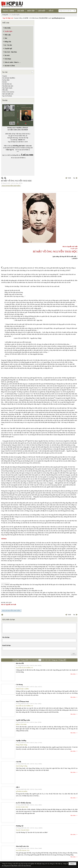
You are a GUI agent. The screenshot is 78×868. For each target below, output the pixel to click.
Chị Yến (19, 762)
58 (43, 660)
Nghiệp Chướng (21, 741)
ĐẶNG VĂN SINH (21, 724)
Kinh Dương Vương (22, 766)
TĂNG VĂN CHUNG (8, 92)
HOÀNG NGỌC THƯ (22, 807)
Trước (69, 178)
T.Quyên (4, 76)
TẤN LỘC (5, 90)
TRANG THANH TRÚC (23, 830)
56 (37, 660)
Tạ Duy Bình (6, 80)
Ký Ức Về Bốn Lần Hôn (23, 803)
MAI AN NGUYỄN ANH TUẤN (11, 186)
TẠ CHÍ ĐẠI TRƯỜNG (9, 78)
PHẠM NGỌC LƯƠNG (22, 689)
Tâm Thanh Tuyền (7, 88)
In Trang (2, 615)
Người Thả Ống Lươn (23, 720)
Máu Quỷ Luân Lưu (22, 846)
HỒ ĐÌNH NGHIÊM (22, 791)
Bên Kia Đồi (20, 663)
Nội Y (18, 787)
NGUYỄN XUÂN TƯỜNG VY (25, 668)
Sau (74, 178)
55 (34, 660)
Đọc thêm (73, 674)
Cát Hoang (19, 684)
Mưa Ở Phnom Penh (22, 702)
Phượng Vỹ (20, 826)
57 (40, 660)
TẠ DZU (5, 82)
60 (49, 660)
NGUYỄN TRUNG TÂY (23, 850)
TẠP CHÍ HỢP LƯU (8, 94)
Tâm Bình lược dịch (8, 86)
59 (46, 660)
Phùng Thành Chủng (22, 745)
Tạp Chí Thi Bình (7, 96)
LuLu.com (29, 146)
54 (31, 660)
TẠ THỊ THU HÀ (7, 84)
